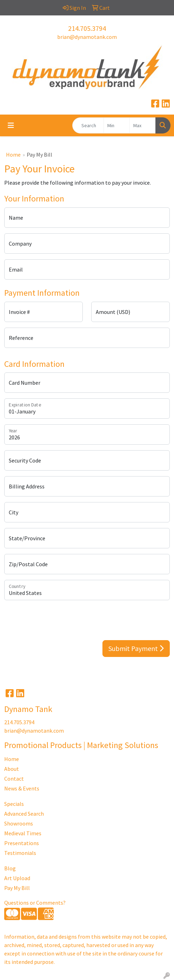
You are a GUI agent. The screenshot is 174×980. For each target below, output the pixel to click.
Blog (10, 868)
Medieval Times (23, 833)
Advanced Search (24, 814)
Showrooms (19, 823)
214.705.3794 (87, 28)
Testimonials (20, 853)
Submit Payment (136, 648)
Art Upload (17, 878)
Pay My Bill (17, 888)
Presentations (22, 843)
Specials (14, 804)
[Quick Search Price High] (143, 125)
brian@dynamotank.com (87, 37)
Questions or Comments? (35, 903)
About (12, 769)
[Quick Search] (88, 125)
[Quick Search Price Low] (117, 125)
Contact (14, 779)
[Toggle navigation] (11, 125)
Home (13, 155)
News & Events (22, 788)
